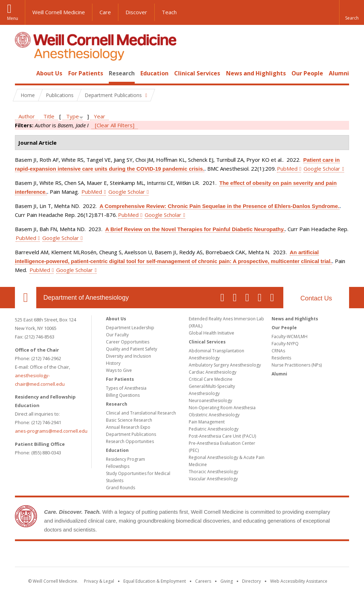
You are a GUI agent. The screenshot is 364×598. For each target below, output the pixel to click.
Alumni (339, 73)
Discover (136, 12)
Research (122, 73)
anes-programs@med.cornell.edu (51, 431)
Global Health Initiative (212, 333)
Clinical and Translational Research (141, 413)
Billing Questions (123, 395)
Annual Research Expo (128, 427)
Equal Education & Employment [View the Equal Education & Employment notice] (155, 581)
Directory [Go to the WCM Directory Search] (251, 581)
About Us (49, 73)
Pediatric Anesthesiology (214, 429)
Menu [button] (13, 18)
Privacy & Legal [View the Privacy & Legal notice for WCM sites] (99, 581)
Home (23, 73)
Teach (169, 12)
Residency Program (125, 459)
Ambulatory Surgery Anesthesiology (225, 365)
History (113, 363)
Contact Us (316, 298)
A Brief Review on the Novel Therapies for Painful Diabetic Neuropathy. (195, 229)
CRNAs (278, 351)
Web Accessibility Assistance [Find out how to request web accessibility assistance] (299, 581)
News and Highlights (256, 73)
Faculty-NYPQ (285, 344)
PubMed (287, 169)
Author (27, 116)
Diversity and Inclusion (129, 356)
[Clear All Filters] (115, 125)
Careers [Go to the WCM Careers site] (203, 581)
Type (73, 116)
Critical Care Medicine (211, 379)
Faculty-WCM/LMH (290, 337)
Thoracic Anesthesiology (213, 472)
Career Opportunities (128, 342)
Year (100, 116)
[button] (352, 12)
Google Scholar (322, 169)
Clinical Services (197, 73)
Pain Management (207, 422)
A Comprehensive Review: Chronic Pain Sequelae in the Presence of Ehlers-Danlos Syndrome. (220, 206)
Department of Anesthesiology (86, 298)
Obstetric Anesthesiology (214, 415)
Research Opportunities (130, 441)
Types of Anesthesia (126, 388)
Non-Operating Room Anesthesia (222, 408)
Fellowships (118, 466)
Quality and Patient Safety (132, 349)
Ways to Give (119, 370)
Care (105, 12)
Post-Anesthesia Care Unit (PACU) (222, 436)
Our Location (26, 298)
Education (154, 73)
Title (49, 116)
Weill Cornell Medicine (59, 12)
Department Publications (131, 434)
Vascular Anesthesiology (213, 479)
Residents (281, 358)
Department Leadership (130, 328)
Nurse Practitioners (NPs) (297, 365)
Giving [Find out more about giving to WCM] (227, 581)
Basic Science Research (129, 420)
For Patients (86, 73)
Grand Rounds (121, 488)
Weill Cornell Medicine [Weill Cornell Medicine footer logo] (182, 555)
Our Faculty (117, 335)
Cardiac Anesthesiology (213, 372)
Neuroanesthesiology (210, 401)
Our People (307, 73)
